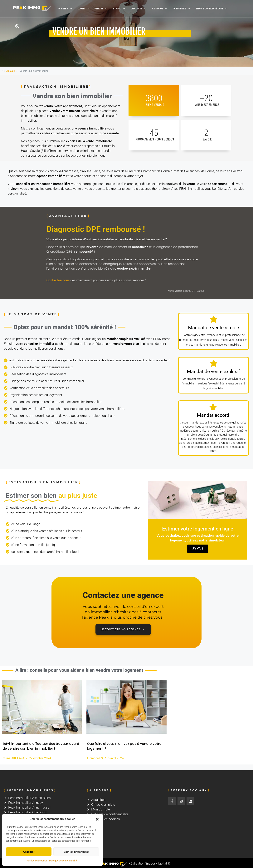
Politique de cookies (37, 861)
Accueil (10, 71)
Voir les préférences (76, 852)
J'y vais (197, 549)
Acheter (63, 9)
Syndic (117, 9)
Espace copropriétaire (209, 9)
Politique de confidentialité (63, 861)
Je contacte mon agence (123, 629)
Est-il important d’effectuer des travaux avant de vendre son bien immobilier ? (41, 746)
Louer (81, 9)
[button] (97, 819)
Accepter (29, 852)
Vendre (99, 9)
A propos (158, 9)
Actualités (179, 9)
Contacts (136, 9)
